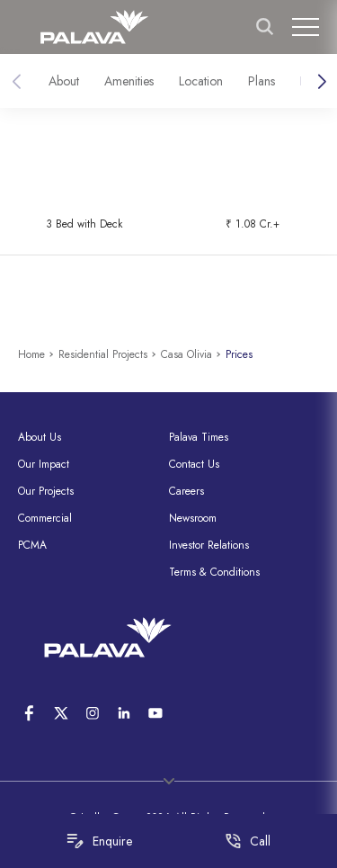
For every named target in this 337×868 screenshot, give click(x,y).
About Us (40, 437)
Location (201, 81)
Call (248, 841)
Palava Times (199, 437)
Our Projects (46, 491)
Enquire (99, 841)
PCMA (32, 545)
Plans (262, 81)
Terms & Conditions (214, 572)
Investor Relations (209, 545)
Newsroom (193, 518)
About (64, 81)
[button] (321, 81)
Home (31, 354)
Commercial (45, 518)
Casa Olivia (186, 354)
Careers (186, 491)
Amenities (129, 81)
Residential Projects (103, 354)
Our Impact (44, 464)
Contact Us (194, 464)
